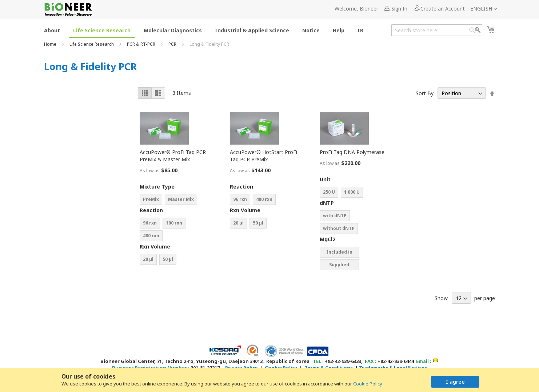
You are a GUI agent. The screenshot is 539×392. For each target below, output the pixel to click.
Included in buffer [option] (339, 253)
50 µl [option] (168, 259)
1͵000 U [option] (352, 192)
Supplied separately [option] (339, 266)
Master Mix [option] (181, 199)
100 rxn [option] (174, 223)
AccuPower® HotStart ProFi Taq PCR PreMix (263, 156)
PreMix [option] (151, 199)
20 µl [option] (148, 259)
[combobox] (437, 30)
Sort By (425, 93)
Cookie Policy (368, 384)
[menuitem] (52, 30)
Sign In (399, 9)
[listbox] (176, 200)
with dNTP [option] (335, 216)
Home (51, 44)
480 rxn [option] (151, 236)
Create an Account (443, 9)
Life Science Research (92, 44)
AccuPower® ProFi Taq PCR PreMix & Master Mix (173, 156)
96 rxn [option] (150, 223)
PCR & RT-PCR (142, 44)
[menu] (206, 30)
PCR (173, 44)
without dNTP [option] (339, 228)
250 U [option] (329, 192)
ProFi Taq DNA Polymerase (352, 152)
